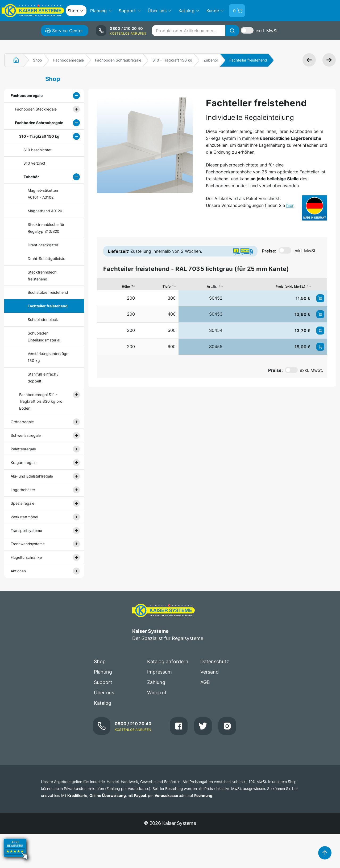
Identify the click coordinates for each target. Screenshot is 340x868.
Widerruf (157, 693)
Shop (38, 60)
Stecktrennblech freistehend (42, 276)
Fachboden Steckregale (36, 109)
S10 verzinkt (34, 163)
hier (290, 205)
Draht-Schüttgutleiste (46, 258)
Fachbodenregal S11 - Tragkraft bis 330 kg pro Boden (41, 402)
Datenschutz (215, 661)
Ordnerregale (22, 422)
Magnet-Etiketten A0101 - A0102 (43, 194)
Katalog (103, 703)
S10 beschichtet (38, 150)
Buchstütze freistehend (48, 292)
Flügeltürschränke (26, 557)
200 (131, 298)
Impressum (159, 672)
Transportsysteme (26, 530)
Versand (210, 672)
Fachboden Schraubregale (118, 60)
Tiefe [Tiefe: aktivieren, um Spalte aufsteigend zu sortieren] (167, 286)
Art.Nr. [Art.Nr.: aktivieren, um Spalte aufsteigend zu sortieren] (212, 286)
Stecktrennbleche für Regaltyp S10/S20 (46, 228)
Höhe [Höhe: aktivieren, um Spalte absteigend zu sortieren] (126, 286)
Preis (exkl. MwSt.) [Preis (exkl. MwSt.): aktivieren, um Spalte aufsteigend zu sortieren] (291, 286)
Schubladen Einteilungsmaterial (44, 337)
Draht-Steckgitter (43, 245)
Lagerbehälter (23, 490)
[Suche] (232, 31)
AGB (205, 682)
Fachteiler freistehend (48, 306)
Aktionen (18, 571)
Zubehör (211, 60)
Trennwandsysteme (28, 544)
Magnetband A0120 (45, 211)
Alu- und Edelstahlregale (32, 476)
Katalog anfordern (168, 661)
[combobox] (195, 31)
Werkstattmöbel (24, 517)
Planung (103, 672)
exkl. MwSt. (267, 31)
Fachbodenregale (69, 60)
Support (103, 682)
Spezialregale (22, 503)
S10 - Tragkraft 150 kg (172, 60)
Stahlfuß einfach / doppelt (43, 378)
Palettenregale (23, 449)
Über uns (104, 693)
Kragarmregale (24, 462)
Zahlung (156, 682)
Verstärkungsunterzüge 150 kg (48, 357)
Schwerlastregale (26, 435)
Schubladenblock (43, 319)
